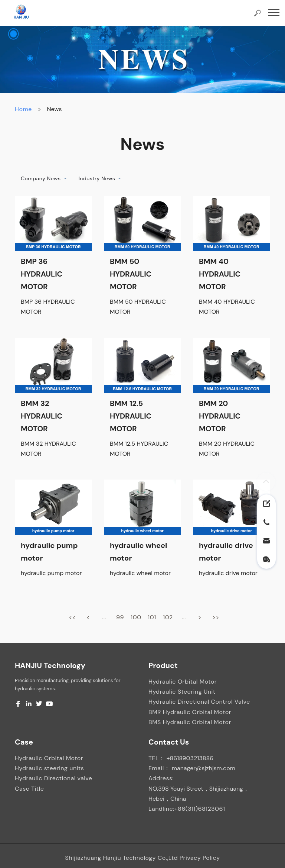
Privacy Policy (200, 858)
